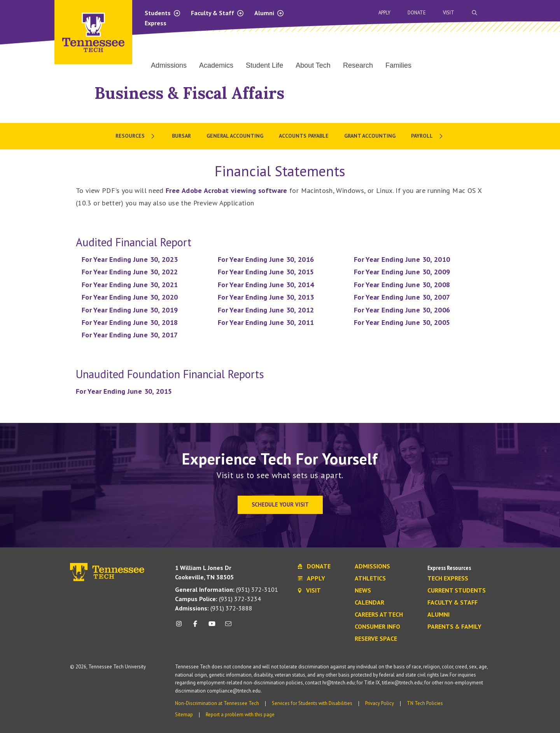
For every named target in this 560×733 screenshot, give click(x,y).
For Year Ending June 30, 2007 (402, 297)
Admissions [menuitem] (169, 65)
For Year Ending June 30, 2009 (402, 272)
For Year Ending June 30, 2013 (266, 297)
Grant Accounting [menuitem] (370, 136)
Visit (449, 13)
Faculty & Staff (218, 13)
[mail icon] (228, 627)
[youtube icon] (212, 627)
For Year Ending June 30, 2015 (266, 272)
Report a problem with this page (240, 715)
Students (163, 13)
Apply (384, 13)
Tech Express (448, 579)
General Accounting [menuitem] (235, 136)
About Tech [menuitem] (313, 65)
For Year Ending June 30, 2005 (402, 322)
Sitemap (184, 715)
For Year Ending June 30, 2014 (266, 285)
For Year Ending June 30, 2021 (130, 285)
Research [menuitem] (358, 65)
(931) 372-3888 (214, 608)
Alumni (269, 13)
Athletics (370, 579)
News (363, 591)
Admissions (372, 566)
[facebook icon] (195, 627)
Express (156, 23)
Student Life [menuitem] (264, 65)
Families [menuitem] (398, 65)
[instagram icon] (181, 627)
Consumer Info (377, 627)
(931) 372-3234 (218, 599)
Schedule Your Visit (280, 504)
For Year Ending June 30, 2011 (266, 322)
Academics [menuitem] (216, 65)
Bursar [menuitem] (181, 136)
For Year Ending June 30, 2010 (402, 259)
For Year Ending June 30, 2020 (130, 297)
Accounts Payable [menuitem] (304, 136)
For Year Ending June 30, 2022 (130, 272)
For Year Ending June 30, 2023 (130, 259)
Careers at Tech (379, 615)
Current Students (457, 591)
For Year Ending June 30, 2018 (130, 322)
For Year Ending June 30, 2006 (402, 310)
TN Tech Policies (425, 703)
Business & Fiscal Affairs (189, 93)
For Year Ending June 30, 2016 (266, 259)
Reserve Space (376, 639)
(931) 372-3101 (227, 589)
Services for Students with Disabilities (312, 703)
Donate (417, 13)
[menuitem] (136, 136)
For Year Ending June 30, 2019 (130, 310)
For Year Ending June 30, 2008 (402, 285)
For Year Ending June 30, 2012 (266, 310)
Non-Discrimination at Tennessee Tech (217, 703)
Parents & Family (454, 627)
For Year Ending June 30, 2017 (130, 335)
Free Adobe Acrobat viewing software (227, 190)
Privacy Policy (380, 703)
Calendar (369, 603)
